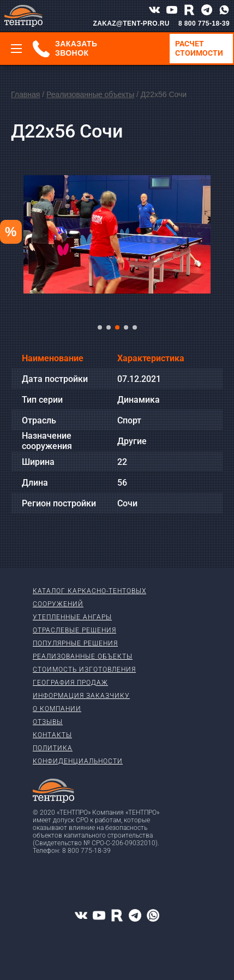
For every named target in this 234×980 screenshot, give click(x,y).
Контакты (52, 735)
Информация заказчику (81, 696)
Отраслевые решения (74, 630)
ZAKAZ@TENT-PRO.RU (131, 23)
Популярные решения (75, 643)
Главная (25, 94)
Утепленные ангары (72, 617)
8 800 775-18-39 (204, 23)
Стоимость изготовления (84, 670)
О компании (57, 709)
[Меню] (16, 49)
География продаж (70, 683)
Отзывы (48, 722)
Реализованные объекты (90, 94)
